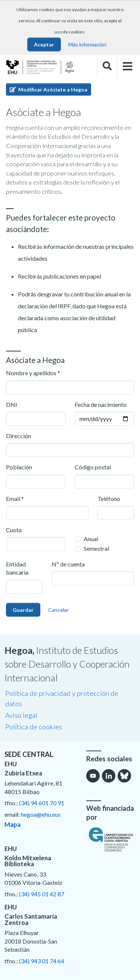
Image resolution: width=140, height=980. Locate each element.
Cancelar (58, 610)
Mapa (13, 824)
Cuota (14, 530)
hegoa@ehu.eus (41, 814)
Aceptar (44, 44)
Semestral (96, 548)
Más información (87, 44)
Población (19, 467)
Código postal (93, 467)
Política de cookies (34, 727)
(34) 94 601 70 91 (42, 803)
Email (13, 499)
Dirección (18, 436)
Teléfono (109, 499)
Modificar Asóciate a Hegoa (49, 89)
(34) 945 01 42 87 (42, 894)
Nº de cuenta (68, 564)
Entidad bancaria (17, 568)
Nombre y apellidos (31, 373)
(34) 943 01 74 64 (42, 961)
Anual (91, 539)
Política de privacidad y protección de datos (62, 698)
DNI (12, 404)
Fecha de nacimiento (101, 404)
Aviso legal (21, 715)
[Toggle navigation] (128, 66)
